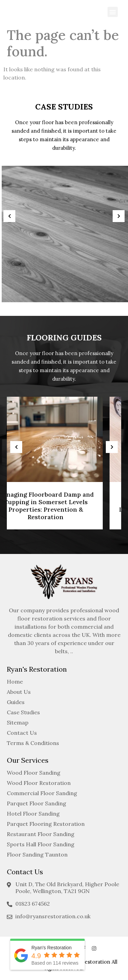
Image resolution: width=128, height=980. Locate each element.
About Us (19, 692)
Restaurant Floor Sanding (41, 834)
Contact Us (22, 733)
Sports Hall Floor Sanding (41, 844)
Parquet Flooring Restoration (46, 824)
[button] (113, 12)
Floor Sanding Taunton (37, 854)
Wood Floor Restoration (39, 783)
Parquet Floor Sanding (37, 803)
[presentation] (9, 216)
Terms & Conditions (33, 743)
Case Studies (23, 712)
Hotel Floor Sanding (33, 814)
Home (15, 682)
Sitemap (18, 722)
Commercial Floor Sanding (42, 793)
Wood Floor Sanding (34, 773)
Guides (16, 702)
